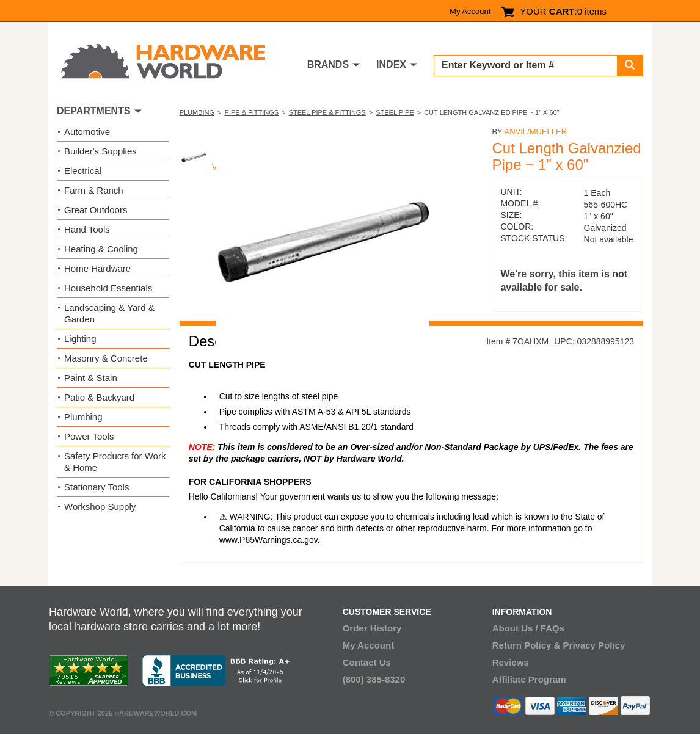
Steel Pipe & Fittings (327, 112)
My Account (470, 11)
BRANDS (328, 64)
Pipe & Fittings (252, 112)
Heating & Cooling (101, 249)
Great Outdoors (96, 210)
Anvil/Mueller (535, 132)
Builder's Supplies (100, 151)
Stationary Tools (97, 487)
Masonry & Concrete (106, 358)
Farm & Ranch (94, 190)
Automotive (87, 132)
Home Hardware (97, 268)
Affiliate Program (529, 679)
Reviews (511, 662)
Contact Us (367, 662)
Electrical (83, 171)
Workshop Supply (100, 507)
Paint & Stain (91, 378)
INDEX (391, 64)
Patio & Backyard (99, 397)
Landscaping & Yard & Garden (109, 313)
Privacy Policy (594, 645)
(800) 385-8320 (374, 679)
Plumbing (197, 112)
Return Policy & (527, 645)
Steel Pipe (395, 112)
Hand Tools (87, 229)
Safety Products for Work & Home (115, 462)
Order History (372, 628)
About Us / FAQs (528, 628)
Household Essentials (108, 288)
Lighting (80, 339)
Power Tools (89, 436)
